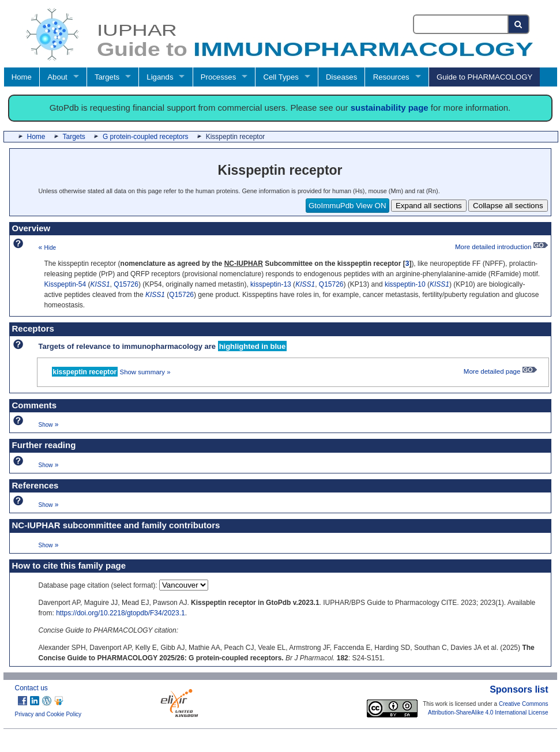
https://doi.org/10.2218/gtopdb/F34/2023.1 (121, 613)
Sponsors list (519, 689)
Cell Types (281, 77)
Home (22, 77)
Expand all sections (429, 206)
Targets (107, 77)
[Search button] (519, 24)
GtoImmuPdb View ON (347, 206)
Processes (219, 77)
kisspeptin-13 (271, 284)
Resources (391, 77)
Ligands (160, 77)
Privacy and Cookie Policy (48, 714)
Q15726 (126, 284)
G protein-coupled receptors (146, 137)
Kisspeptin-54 (65, 284)
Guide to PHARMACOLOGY (484, 77)
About (57, 77)
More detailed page (500, 371)
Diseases (341, 77)
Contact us (31, 688)
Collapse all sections (508, 206)
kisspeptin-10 (405, 284)
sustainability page (390, 108)
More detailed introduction (501, 247)
